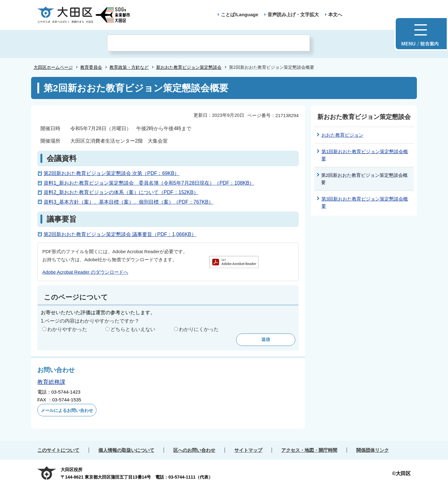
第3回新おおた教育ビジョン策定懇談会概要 (365, 202)
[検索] (208, 43)
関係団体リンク (373, 450)
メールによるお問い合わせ (67, 410)
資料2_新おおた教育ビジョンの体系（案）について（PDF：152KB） (121, 192)
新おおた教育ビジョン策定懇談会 (189, 67)
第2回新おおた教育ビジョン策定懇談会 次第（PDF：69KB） (111, 173)
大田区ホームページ (53, 67)
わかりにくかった (199, 329)
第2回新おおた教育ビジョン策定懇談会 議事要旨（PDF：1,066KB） (120, 234)
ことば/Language (240, 14)
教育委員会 (91, 67)
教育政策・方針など (129, 67)
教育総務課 (51, 382)
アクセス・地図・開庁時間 (309, 450)
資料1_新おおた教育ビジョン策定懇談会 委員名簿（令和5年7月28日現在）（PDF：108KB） (149, 183)
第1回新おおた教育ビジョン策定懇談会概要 (365, 155)
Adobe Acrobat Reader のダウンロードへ (85, 272)
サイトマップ (248, 450)
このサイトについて (58, 450)
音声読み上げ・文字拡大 (293, 14)
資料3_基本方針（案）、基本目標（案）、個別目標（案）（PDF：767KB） (128, 202)
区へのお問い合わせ (194, 450)
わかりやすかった (67, 329)
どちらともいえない (133, 329)
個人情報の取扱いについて (126, 450)
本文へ (335, 14)
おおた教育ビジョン (342, 135)
